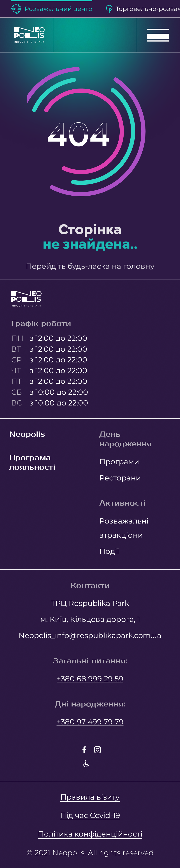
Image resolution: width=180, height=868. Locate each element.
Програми (119, 462)
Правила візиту (90, 797)
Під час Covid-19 (90, 815)
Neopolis (27, 434)
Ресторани (120, 478)
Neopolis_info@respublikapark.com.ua (90, 635)
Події (109, 551)
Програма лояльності (32, 463)
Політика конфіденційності (90, 834)
